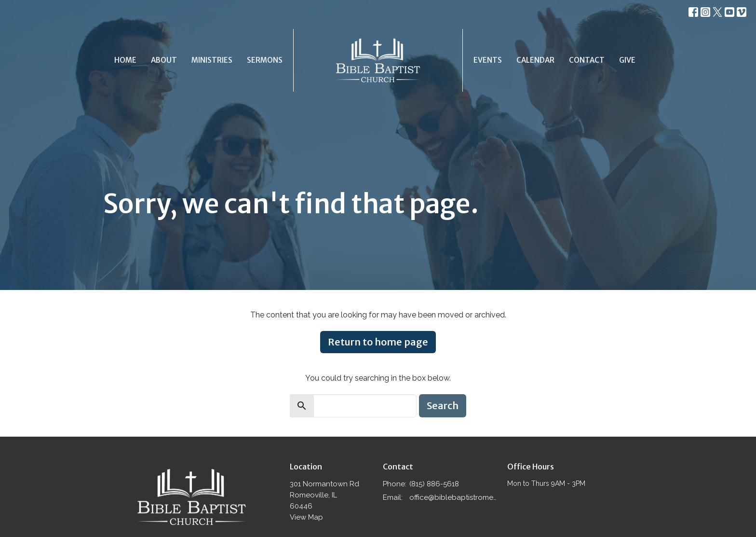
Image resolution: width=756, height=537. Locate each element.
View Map (306, 517)
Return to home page (378, 342)
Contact (587, 60)
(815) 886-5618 (434, 484)
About (164, 60)
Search (443, 406)
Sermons (265, 60)
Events (488, 60)
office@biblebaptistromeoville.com (453, 497)
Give (627, 60)
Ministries (212, 60)
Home (125, 60)
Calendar (535, 60)
